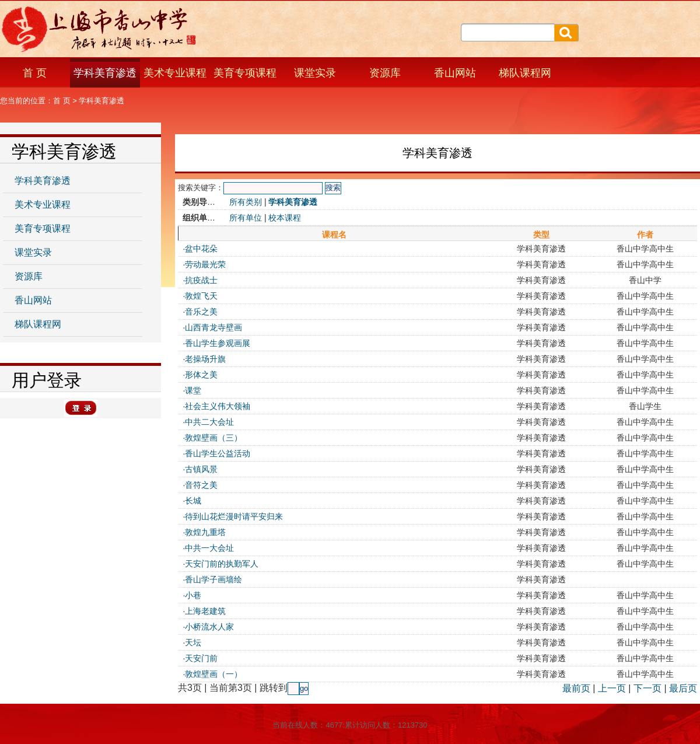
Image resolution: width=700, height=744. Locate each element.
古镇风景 (201, 469)
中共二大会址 (209, 422)
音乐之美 (201, 312)
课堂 (193, 390)
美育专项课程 (245, 73)
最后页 (683, 688)
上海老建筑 (205, 611)
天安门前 (201, 658)
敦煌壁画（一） (213, 674)
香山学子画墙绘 (213, 579)
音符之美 (201, 485)
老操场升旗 (205, 359)
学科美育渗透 (105, 73)
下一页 (647, 688)
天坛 (193, 642)
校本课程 (285, 218)
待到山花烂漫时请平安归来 (234, 516)
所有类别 (246, 202)
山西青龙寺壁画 (213, 327)
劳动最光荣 (205, 264)
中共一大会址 (209, 548)
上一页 (612, 688)
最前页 (576, 688)
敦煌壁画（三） (213, 438)
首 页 (35, 73)
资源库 (385, 73)
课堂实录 (315, 73)
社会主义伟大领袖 (218, 406)
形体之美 (201, 375)
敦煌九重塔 (205, 532)
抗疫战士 (201, 280)
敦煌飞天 (201, 296)
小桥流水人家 (209, 627)
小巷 (193, 595)
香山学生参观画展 (218, 343)
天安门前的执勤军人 (222, 564)
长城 (193, 501)
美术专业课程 (175, 73)
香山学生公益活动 (218, 453)
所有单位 (246, 218)
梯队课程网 (525, 73)
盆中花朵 (201, 249)
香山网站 (455, 73)
